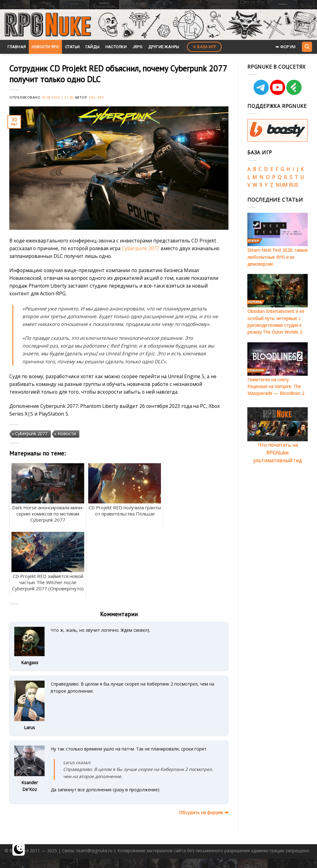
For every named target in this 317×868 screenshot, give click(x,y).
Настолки (116, 47)
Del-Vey (97, 97)
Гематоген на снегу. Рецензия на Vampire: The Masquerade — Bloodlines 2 (276, 387)
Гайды (92, 47)
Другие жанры (164, 47)
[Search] (307, 47)
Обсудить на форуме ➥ (204, 812)
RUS (293, 185)
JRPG (137, 47)
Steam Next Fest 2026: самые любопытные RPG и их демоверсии (278, 257)
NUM (282, 185)
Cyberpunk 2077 (141, 248)
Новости (67, 434)
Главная (17, 47)
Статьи (72, 47)
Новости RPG (45, 47)
